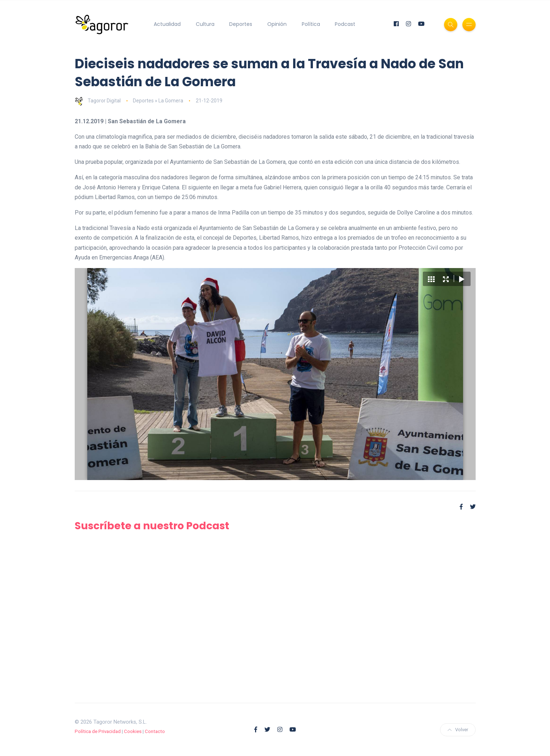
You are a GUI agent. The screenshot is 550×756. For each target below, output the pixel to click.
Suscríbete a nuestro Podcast (152, 526)
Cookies (133, 731)
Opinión (277, 24)
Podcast (345, 24)
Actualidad (167, 24)
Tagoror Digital (98, 101)
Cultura (205, 24)
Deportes (241, 24)
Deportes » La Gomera (158, 101)
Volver (458, 730)
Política (311, 24)
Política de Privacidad (98, 731)
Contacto (155, 731)
